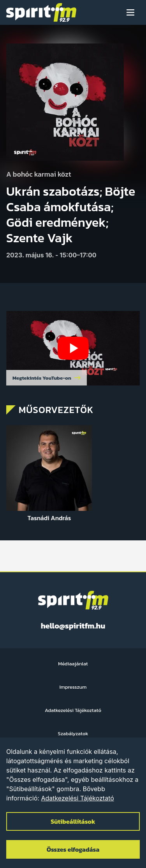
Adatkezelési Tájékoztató (77, 798)
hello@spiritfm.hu (73, 626)
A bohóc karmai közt (39, 174)
